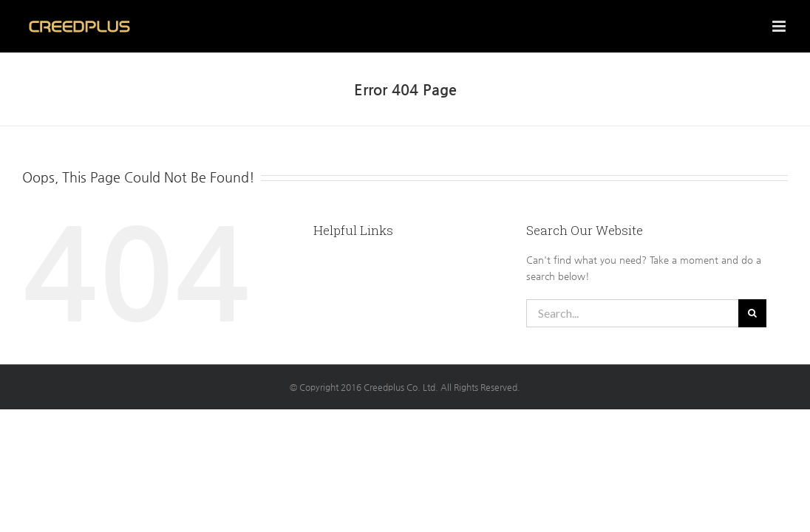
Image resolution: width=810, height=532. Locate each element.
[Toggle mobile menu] (780, 26)
